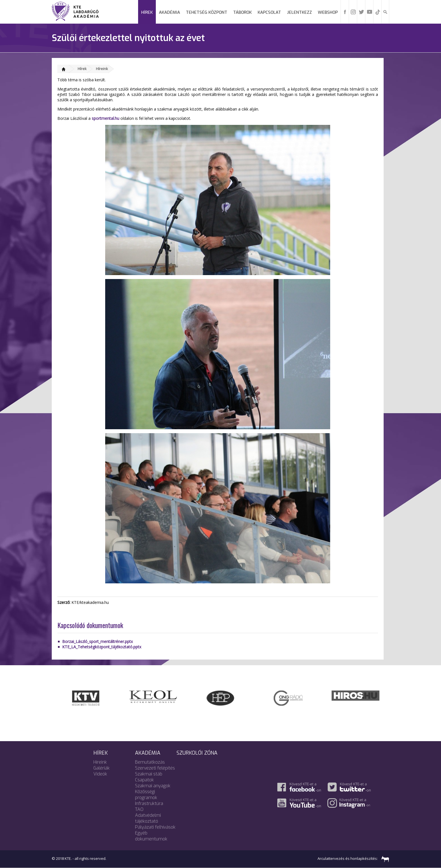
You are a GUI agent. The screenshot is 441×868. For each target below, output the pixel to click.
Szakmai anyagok (153, 786)
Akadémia (169, 12)
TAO (139, 809)
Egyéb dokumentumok (151, 836)
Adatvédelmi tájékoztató (148, 818)
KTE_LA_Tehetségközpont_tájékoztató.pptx (102, 647)
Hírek (147, 12)
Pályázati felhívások (155, 827)
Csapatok (144, 780)
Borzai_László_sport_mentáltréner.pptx (97, 641)
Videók (100, 774)
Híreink (102, 69)
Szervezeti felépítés (155, 768)
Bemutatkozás (150, 762)
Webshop (328, 12)
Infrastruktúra (149, 803)
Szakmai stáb (149, 774)
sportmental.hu (105, 118)
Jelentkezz (299, 12)
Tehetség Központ (207, 12)
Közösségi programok (146, 795)
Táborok (242, 12)
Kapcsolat (269, 12)
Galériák (102, 768)
